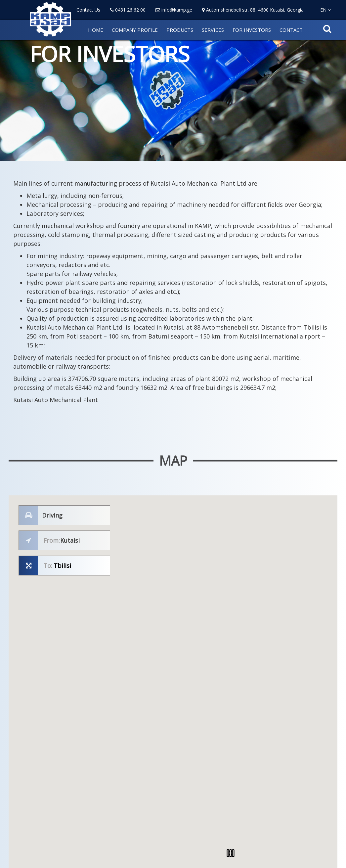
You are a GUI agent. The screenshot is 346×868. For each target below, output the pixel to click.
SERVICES (213, 30)
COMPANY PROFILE (135, 30)
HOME (96, 30)
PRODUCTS (180, 30)
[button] (231, 853)
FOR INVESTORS (252, 30)
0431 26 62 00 (128, 10)
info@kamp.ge (174, 10)
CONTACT (291, 30)
